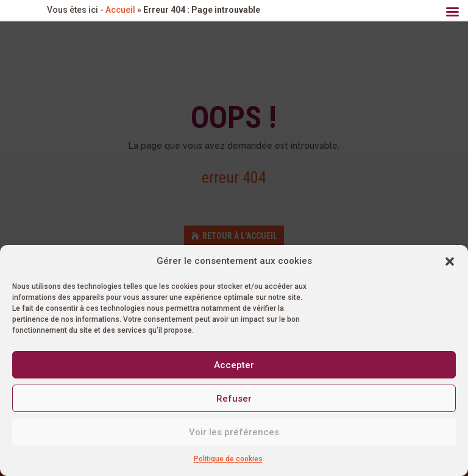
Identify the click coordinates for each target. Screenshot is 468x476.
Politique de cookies (228, 459)
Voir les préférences (234, 432)
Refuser (234, 399)
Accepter (234, 365)
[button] (450, 261)
